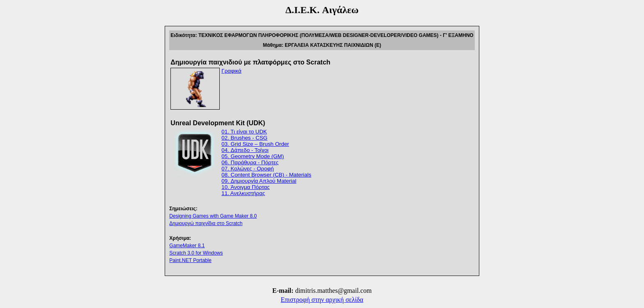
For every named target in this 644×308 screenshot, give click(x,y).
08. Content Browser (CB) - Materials (266, 175)
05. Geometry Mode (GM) (253, 156)
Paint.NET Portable (190, 260)
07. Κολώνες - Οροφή (247, 169)
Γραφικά (231, 71)
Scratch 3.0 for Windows (196, 253)
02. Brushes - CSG (244, 138)
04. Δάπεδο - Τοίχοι (245, 150)
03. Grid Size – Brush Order (255, 144)
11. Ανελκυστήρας (243, 193)
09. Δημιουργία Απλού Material (259, 181)
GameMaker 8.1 (187, 246)
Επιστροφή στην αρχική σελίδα (322, 300)
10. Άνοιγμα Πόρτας (245, 187)
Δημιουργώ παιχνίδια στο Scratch (206, 223)
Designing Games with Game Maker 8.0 (213, 216)
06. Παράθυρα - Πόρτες (250, 162)
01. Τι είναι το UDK (244, 132)
